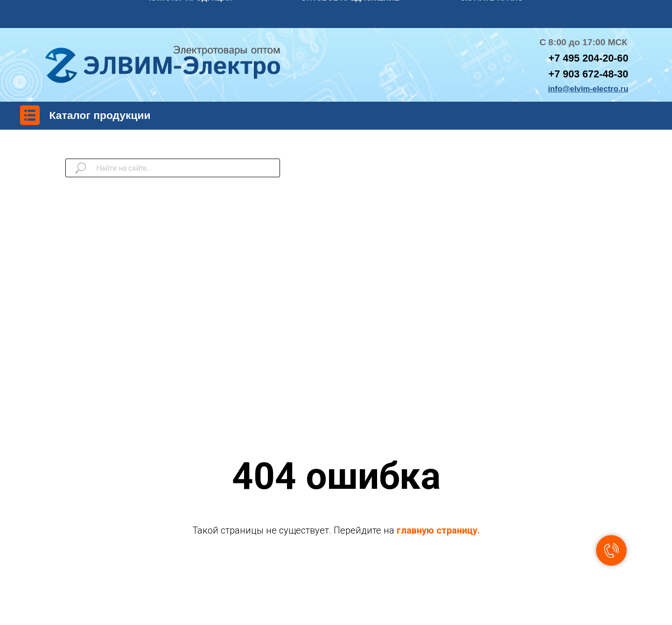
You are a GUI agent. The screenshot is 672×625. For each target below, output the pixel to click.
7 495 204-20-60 (591, 58)
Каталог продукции (100, 115)
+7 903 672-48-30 (588, 74)
